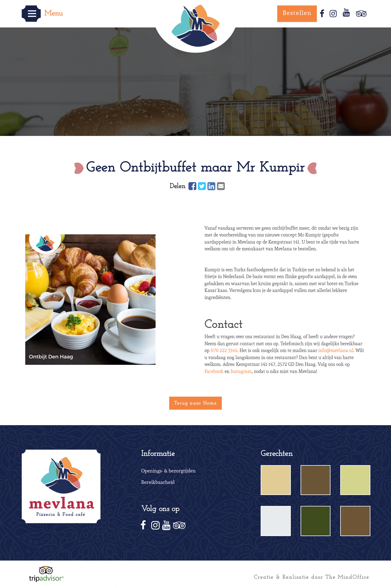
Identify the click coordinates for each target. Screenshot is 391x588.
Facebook (214, 371)
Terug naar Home (196, 403)
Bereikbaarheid (158, 482)
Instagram (241, 371)
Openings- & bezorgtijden (168, 471)
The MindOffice (347, 577)
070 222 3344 (224, 350)
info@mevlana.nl (336, 350)
